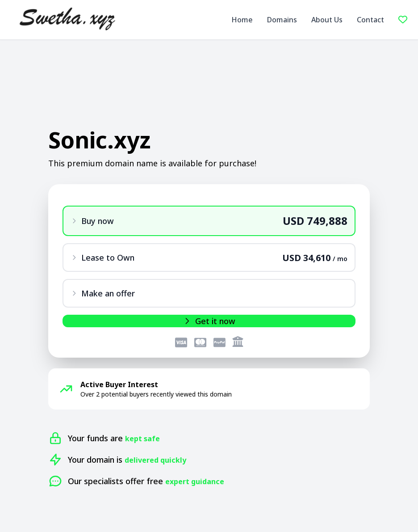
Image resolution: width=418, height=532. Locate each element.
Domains (282, 20)
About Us (327, 20)
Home (242, 20)
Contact (370, 20)
